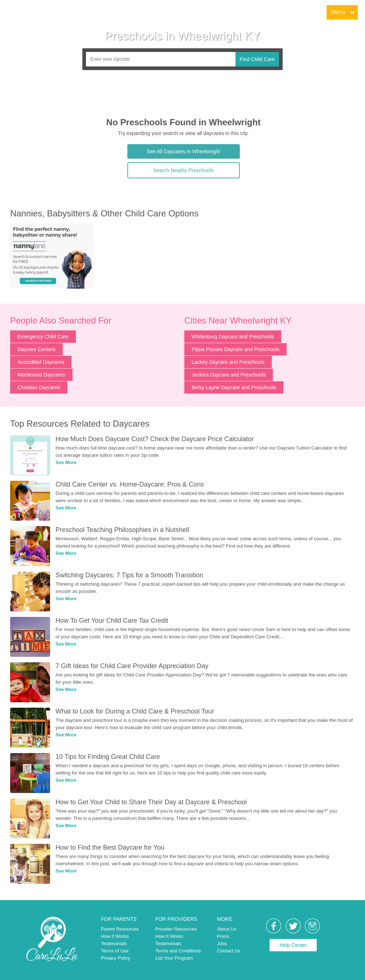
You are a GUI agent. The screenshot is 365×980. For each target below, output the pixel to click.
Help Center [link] (293, 945)
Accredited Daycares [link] (41, 362)
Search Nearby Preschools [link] (183, 170)
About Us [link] (227, 929)
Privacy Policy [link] (116, 958)
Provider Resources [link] (176, 929)
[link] (33, 13)
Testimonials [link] (114, 944)
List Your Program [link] (174, 958)
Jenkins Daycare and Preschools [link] (229, 375)
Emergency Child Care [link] (43, 337)
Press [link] (223, 936)
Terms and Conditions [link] (178, 951)
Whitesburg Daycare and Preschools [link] (233, 337)
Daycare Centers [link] (36, 349)
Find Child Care (257, 59)
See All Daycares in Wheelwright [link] (183, 151)
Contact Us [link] (229, 951)
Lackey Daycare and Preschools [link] (228, 362)
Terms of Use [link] (115, 951)
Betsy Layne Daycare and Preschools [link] (234, 387)
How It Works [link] (115, 936)
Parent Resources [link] (120, 929)
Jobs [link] (222, 944)
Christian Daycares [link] (39, 387)
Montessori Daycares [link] (41, 375)
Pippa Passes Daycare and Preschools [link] (235, 349)
